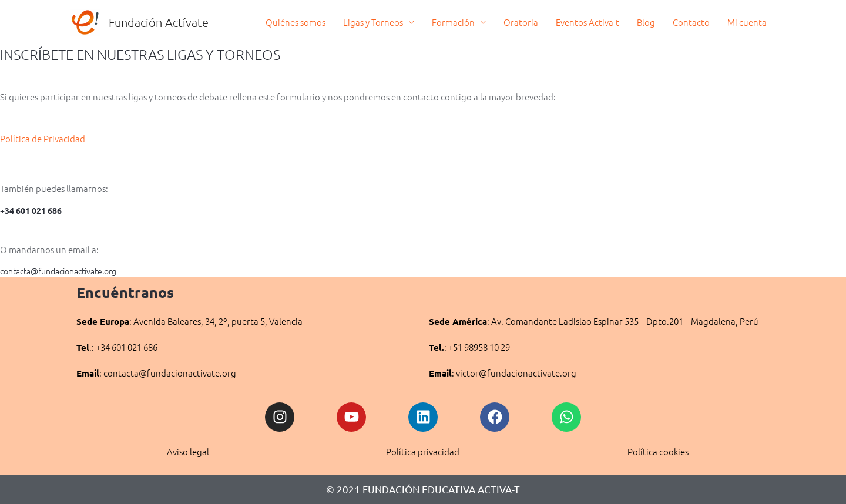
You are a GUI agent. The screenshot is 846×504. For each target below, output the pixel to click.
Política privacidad (423, 451)
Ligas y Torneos (373, 22)
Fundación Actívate (159, 22)
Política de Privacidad (43, 138)
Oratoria (521, 22)
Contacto (691, 22)
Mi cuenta (747, 22)
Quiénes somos (296, 22)
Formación (453, 22)
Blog (646, 22)
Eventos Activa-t (587, 22)
